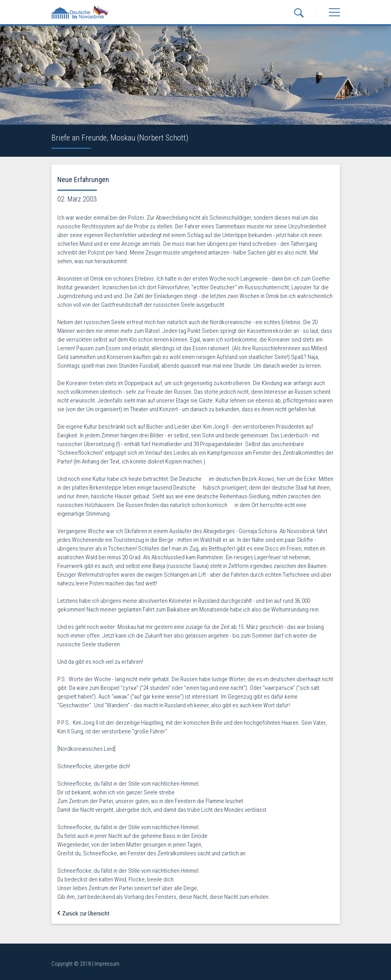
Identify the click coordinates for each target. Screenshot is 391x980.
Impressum (107, 964)
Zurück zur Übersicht (83, 914)
